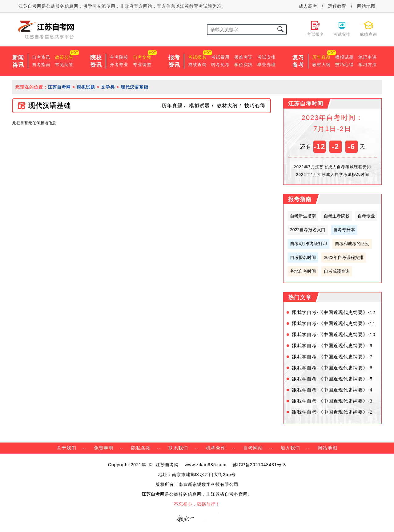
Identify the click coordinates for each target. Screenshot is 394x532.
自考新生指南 (303, 216)
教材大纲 (321, 65)
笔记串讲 (368, 57)
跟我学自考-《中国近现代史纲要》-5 (332, 379)
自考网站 (253, 448)
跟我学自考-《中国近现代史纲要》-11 (334, 323)
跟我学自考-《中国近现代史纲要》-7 (332, 357)
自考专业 (366, 216)
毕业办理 (267, 65)
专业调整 (142, 65)
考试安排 (267, 57)
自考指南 (41, 65)
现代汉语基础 (135, 87)
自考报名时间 (303, 257)
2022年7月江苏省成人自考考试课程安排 (332, 167)
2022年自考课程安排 (344, 257)
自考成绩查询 (337, 271)
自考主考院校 (337, 216)
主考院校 (119, 57)
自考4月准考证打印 (308, 244)
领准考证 (243, 57)
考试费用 (220, 57)
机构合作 (216, 448)
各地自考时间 (303, 271)
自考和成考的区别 (352, 244)
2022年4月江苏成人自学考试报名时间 (332, 175)
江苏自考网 (59, 87)
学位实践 (243, 65)
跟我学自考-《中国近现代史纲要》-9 (332, 345)
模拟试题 (344, 57)
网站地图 (366, 6)
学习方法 (368, 65)
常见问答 (64, 65)
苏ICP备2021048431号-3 (259, 465)
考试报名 (197, 57)
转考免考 (220, 65)
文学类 (108, 87)
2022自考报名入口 (308, 230)
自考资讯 (41, 57)
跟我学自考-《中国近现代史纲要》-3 (332, 401)
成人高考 (308, 6)
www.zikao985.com (206, 465)
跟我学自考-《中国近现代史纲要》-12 (334, 312)
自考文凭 (142, 57)
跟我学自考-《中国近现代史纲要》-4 (332, 390)
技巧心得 (344, 65)
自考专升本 (344, 230)
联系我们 (178, 448)
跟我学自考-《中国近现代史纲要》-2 (332, 412)
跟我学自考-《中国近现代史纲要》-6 (332, 368)
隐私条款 (141, 448)
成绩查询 (197, 65)
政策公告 (64, 57)
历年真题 (321, 57)
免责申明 (104, 448)
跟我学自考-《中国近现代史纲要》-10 (334, 334)
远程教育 (337, 6)
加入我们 (290, 448)
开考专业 (119, 65)
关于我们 (66, 448)
